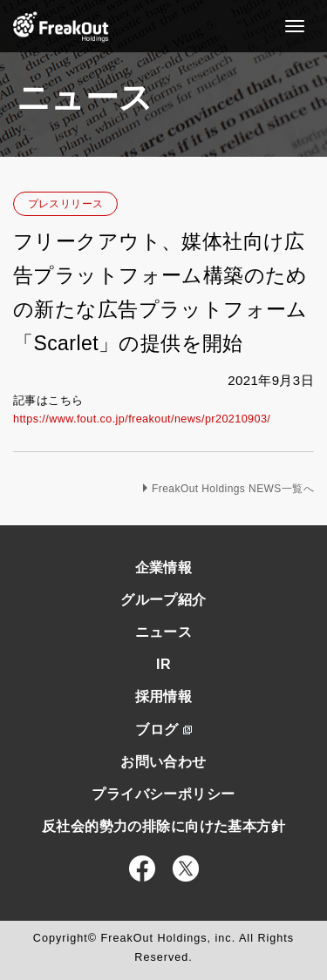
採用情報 (164, 696)
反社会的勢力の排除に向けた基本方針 (163, 826)
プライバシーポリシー (163, 794)
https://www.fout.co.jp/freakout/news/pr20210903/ (142, 419)
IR (163, 664)
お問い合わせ (163, 762)
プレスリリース (66, 204)
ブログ (163, 730)
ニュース (164, 632)
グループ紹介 (163, 600)
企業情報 (164, 568)
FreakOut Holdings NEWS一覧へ (233, 489)
